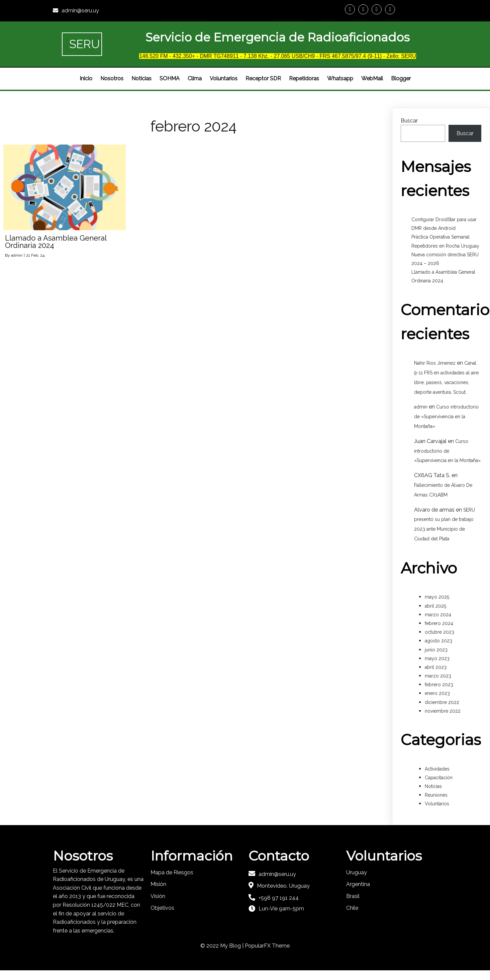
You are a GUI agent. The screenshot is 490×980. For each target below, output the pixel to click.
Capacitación (439, 778)
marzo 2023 (438, 676)
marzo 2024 (438, 615)
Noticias (433, 786)
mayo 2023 (437, 658)
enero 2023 (437, 693)
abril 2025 (435, 606)
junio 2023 (436, 650)
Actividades (437, 769)
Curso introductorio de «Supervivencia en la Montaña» (446, 417)
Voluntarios (437, 804)
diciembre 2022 (442, 702)
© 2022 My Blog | (223, 946)
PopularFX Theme (267, 946)
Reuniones (436, 795)
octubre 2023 (439, 632)
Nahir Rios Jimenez (435, 363)
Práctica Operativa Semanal (440, 237)
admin (17, 255)
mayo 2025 (437, 597)
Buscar (409, 121)
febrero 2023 (439, 685)
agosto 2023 (438, 641)
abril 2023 (436, 667)
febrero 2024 (439, 623)
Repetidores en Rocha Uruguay (445, 246)
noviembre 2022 (443, 711)
